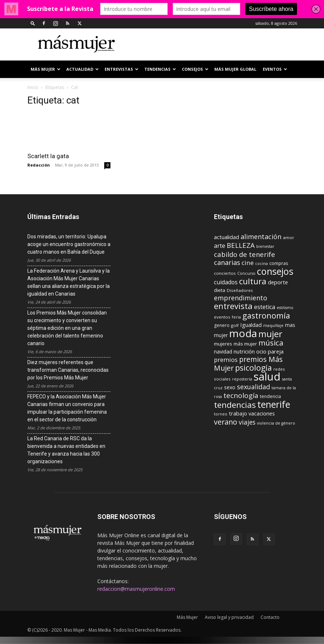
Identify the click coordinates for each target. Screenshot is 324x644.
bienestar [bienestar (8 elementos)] (265, 246)
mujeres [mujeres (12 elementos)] (223, 344)
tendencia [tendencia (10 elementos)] (270, 396)
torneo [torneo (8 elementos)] (221, 414)
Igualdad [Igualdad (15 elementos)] (251, 325)
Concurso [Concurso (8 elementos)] (246, 273)
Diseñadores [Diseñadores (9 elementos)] (240, 290)
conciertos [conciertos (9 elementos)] (225, 273)
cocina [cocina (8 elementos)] (261, 264)
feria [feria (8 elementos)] (236, 317)
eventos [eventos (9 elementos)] (222, 317)
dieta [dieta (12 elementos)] (220, 290)
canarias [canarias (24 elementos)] (227, 262)
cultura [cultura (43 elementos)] (253, 281)
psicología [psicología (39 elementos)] (253, 368)
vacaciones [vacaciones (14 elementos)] (262, 413)
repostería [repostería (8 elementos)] (242, 379)
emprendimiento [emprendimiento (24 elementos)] (241, 298)
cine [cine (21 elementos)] (248, 263)
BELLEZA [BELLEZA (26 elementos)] (241, 245)
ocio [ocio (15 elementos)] (261, 351)
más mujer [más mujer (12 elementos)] (245, 344)
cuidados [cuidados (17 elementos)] (226, 282)
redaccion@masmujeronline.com (136, 589)
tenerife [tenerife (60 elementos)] (274, 404)
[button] (33, 23)
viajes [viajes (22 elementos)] (247, 422)
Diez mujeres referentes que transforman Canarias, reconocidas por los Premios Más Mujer (68, 370)
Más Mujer (46, 69)
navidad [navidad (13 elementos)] (223, 352)
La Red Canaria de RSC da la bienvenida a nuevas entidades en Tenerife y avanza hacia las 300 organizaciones (66, 450)
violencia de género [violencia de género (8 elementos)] (276, 423)
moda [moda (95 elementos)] (243, 333)
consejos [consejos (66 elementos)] (275, 271)
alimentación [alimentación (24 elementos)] (261, 237)
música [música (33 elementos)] (271, 343)
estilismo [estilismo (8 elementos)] (285, 308)
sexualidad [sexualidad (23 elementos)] (253, 387)
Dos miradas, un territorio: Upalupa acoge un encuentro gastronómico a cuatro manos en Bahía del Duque (69, 244)
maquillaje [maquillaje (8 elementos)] (273, 325)
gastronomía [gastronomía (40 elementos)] (266, 315)
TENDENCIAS (160, 69)
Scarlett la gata (48, 156)
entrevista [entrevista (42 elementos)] (233, 306)
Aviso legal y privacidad (229, 617)
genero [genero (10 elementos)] (222, 325)
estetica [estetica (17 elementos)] (265, 307)
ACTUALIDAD (83, 69)
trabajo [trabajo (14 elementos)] (238, 413)
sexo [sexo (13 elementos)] (230, 387)
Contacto (270, 617)
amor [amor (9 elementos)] (288, 237)
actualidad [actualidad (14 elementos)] (227, 237)
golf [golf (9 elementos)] (235, 325)
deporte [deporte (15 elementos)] (278, 282)
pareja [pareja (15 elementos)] (276, 351)
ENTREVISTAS (122, 69)
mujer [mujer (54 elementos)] (270, 334)
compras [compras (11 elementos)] (279, 263)
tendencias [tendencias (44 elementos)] (235, 405)
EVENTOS (275, 69)
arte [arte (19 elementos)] (220, 245)
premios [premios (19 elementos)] (226, 360)
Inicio (33, 87)
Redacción (39, 165)
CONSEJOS (195, 69)
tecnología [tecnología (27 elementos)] (241, 395)
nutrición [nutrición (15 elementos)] (244, 351)
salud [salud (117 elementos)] (267, 376)
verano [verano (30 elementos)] (226, 422)
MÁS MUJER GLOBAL (235, 69)
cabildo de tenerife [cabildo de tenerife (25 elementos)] (245, 254)
